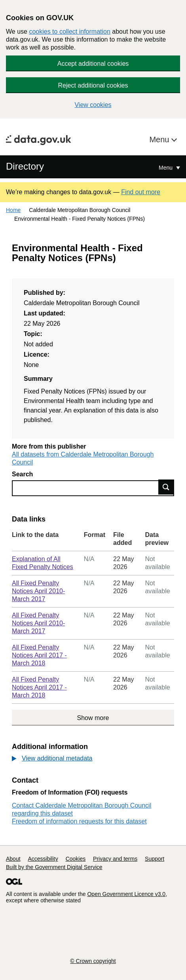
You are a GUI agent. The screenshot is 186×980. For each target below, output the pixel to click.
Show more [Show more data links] (93, 718)
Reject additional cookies (93, 85)
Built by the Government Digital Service (54, 867)
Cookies (76, 859)
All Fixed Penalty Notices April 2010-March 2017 (38, 591)
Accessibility (43, 859)
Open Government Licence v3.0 (126, 894)
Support (155, 859)
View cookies (93, 105)
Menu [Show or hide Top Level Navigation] (166, 168)
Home (13, 210)
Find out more (141, 192)
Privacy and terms (115, 859)
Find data (166, 487)
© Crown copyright (93, 961)
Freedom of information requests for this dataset (79, 821)
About (13, 859)
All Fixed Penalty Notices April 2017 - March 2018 (39, 655)
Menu (160, 139)
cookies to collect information (69, 32)
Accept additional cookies (93, 64)
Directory (25, 166)
